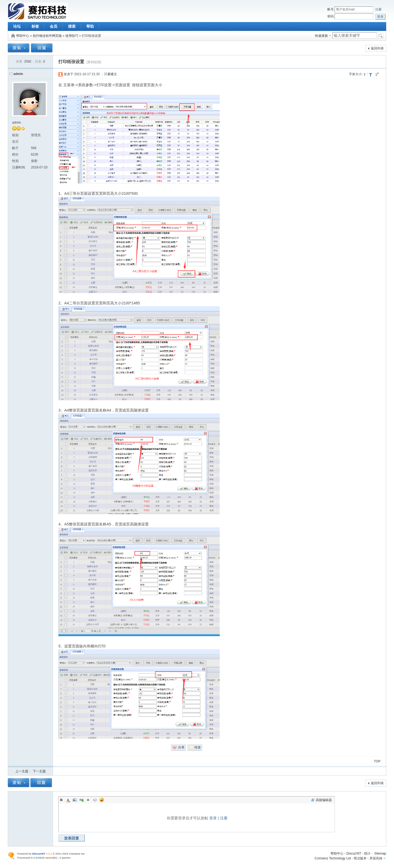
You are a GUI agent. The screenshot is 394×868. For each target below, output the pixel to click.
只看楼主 (111, 74)
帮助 (90, 26)
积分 (15, 154)
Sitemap (380, 853)
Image (75, 800)
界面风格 (376, 858)
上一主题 (22, 771)
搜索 (72, 26)
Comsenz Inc (77, 854)
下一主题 (39, 771)
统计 (367, 853)
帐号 (331, 9)
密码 (331, 16)
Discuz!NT (354, 853)
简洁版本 (360, 858)
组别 (15, 135)
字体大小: (356, 74)
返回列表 (377, 48)
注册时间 (19, 167)
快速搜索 (321, 36)
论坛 (17, 26)
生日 (15, 142)
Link (81, 800)
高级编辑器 (324, 800)
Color (68, 800)
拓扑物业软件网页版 (47, 36)
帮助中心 (23, 36)
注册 (378, 9)
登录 (213, 818)
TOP (377, 761)
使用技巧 (72, 36)
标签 (35, 26)
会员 (54, 26)
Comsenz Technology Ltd (333, 858)
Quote (88, 800)
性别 (15, 161)
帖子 (15, 148)
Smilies (102, 800)
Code (95, 800)
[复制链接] (94, 62)
